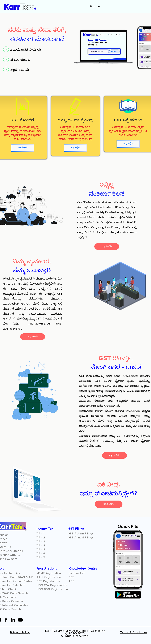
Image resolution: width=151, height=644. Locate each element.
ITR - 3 (40, 542)
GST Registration (48, 581)
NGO (40, 585)
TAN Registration (49, 577)
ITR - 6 (40, 554)
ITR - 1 (40, 534)
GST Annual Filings (81, 538)
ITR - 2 (40, 538)
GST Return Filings (81, 534)
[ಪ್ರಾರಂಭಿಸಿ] (23, 148)
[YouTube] (20, 620)
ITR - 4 (40, 546)
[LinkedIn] (13, 620)
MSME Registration (49, 573)
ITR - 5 (40, 550)
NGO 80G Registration (52, 589)
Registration (59, 585)
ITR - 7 (40, 558)
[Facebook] (6, 620)
